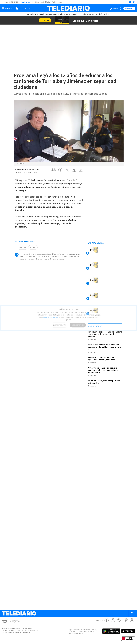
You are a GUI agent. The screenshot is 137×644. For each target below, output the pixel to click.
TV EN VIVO (116, 8)
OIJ (32, 2)
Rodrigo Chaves (58, 2)
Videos (107, 14)
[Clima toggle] (22, 8)
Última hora (31, 14)
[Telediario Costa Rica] (68, 8)
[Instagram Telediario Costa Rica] (119, 618)
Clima (37, 2)
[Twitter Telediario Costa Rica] (113, 618)
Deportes (90, 14)
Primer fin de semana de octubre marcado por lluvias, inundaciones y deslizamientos (104, 369)
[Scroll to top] (132, 611)
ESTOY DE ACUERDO (78, 322)
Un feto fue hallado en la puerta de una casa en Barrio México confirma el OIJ (104, 347)
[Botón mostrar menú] (8, 8)
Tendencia (82, 14)
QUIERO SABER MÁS (59, 322)
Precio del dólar (46, 2)
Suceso (33, 246)
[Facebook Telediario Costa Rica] (107, 618)
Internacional (72, 14)
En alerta (62, 14)
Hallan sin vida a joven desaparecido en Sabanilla (105, 380)
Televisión (99, 14)
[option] (69, 133)
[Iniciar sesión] (130, 2)
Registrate (129, 8)
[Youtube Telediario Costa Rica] (132, 618)
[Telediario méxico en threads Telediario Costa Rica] (126, 618)
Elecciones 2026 (51, 14)
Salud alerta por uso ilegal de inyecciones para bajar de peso (102, 358)
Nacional (40, 14)
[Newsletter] (134, 2)
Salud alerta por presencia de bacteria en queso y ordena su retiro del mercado (104, 334)
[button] (54, 170)
